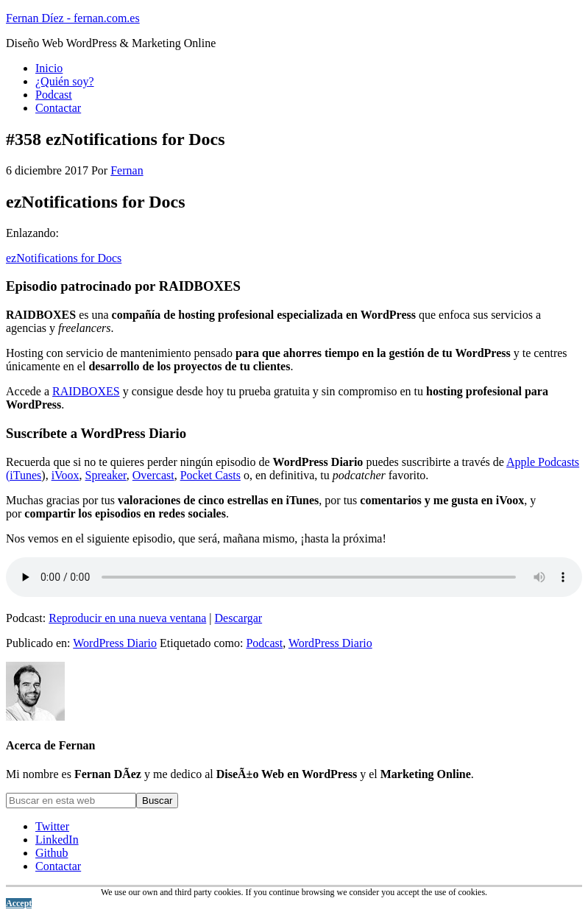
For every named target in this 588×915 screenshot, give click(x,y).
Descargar (239, 618)
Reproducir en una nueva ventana (127, 618)
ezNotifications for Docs (64, 258)
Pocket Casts (210, 475)
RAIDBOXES (86, 391)
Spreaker (106, 475)
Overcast (153, 475)
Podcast (264, 643)
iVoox (65, 475)
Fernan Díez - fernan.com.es (73, 18)
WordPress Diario (115, 643)
